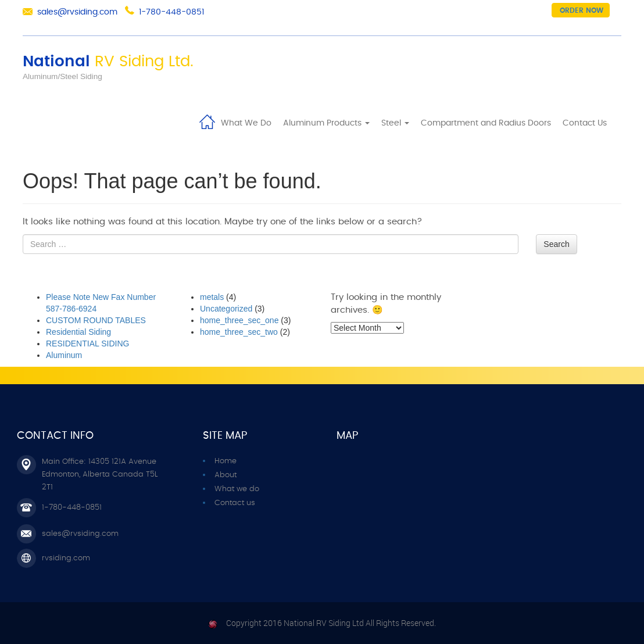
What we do (237, 489)
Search (556, 244)
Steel (395, 123)
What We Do (246, 123)
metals (212, 297)
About (226, 475)
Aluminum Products (326, 123)
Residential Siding (78, 332)
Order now (582, 10)
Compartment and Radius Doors (486, 123)
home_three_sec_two (239, 332)
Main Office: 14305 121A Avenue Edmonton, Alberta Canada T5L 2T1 (100, 475)
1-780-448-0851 (171, 12)
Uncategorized (226, 309)
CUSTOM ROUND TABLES (96, 320)
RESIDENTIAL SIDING (87, 344)
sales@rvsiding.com (77, 12)
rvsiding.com (66, 558)
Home (207, 121)
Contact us (235, 503)
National (108, 62)
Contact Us (585, 123)
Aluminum (64, 355)
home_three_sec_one (239, 320)
